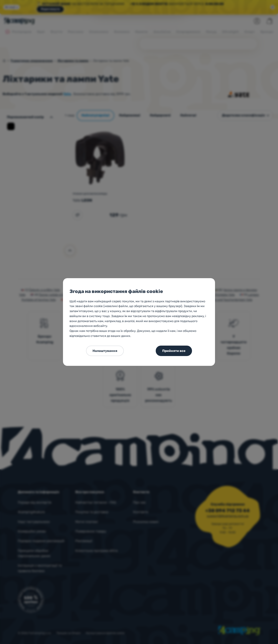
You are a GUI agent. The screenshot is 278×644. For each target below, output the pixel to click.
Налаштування (105, 351)
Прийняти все (174, 351)
